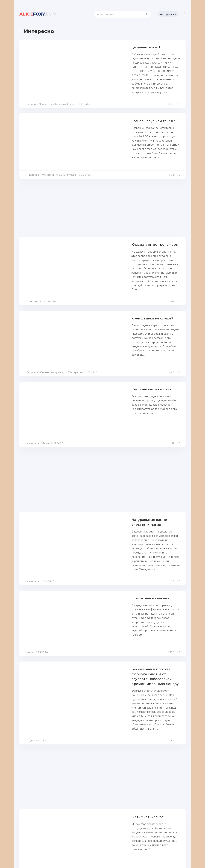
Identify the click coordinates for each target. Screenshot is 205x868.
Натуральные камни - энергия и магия (101, 457)
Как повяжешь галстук (86, 338)
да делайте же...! (80, 47)
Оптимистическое (82, 695)
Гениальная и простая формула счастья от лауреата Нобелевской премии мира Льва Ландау (112, 578)
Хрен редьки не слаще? (87, 278)
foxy (38, 14)
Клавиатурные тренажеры (90, 219)
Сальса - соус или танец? (88, 107)
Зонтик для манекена (85, 516)
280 (151, 824)
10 (132, 824)
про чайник (76, 754)
